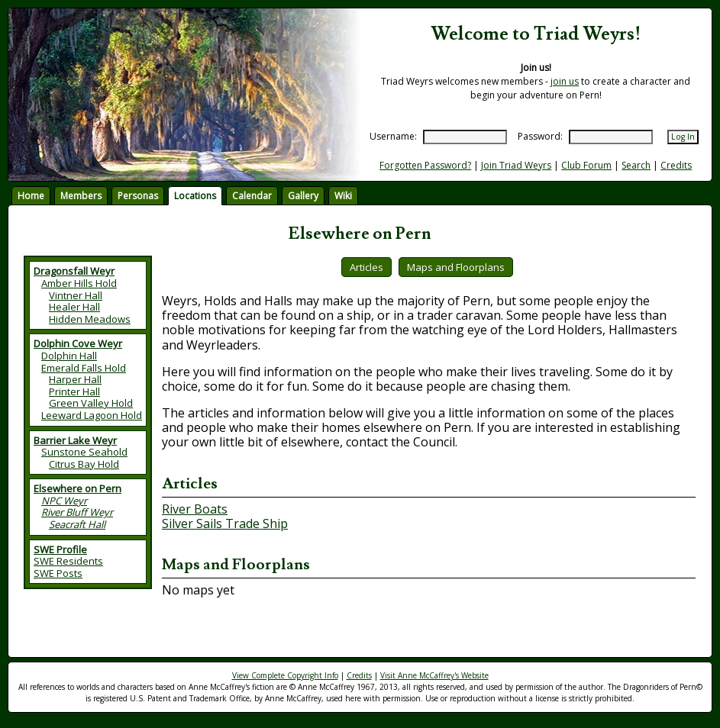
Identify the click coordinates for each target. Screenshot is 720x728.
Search (636, 165)
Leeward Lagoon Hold (92, 415)
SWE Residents (68, 561)
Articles (366, 267)
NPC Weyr (64, 501)
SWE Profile (60, 549)
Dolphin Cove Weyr (78, 343)
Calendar (252, 196)
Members (81, 196)
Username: (393, 136)
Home (31, 196)
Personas (138, 196)
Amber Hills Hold (79, 283)
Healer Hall (74, 307)
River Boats (195, 509)
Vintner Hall (76, 295)
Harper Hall (75, 379)
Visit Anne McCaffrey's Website (434, 675)
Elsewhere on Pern (77, 488)
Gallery (303, 196)
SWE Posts (58, 573)
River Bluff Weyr (77, 512)
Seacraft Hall (77, 524)
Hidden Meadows (90, 319)
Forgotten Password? (425, 165)
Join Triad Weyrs (516, 165)
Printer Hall (74, 391)
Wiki (343, 196)
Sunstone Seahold (84, 452)
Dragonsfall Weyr (74, 271)
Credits (676, 165)
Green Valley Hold (91, 403)
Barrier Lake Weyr (75, 440)
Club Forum (586, 165)
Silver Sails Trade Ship (225, 523)
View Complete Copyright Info (285, 675)
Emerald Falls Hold (84, 368)
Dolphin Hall (69, 356)
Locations (195, 196)
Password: (540, 136)
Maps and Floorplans (456, 267)
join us (565, 81)
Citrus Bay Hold (84, 464)
